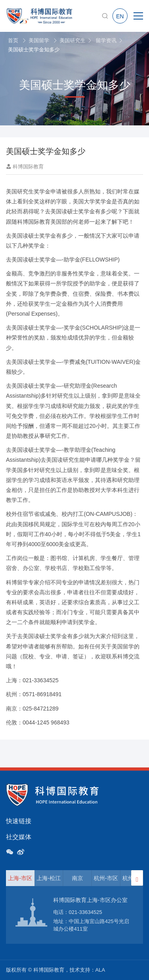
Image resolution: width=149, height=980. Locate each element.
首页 (13, 40)
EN (120, 16)
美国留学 (39, 40)
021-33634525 (85, 912)
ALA (100, 970)
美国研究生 (73, 40)
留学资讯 (106, 40)
